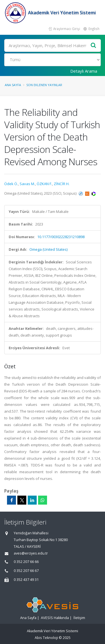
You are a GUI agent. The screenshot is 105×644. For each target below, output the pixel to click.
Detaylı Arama (84, 71)
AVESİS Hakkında (55, 618)
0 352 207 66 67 (26, 571)
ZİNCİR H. (62, 184)
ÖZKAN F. (44, 184)
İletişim (79, 618)
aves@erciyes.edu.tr (31, 553)
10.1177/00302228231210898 (61, 237)
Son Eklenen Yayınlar (44, 85)
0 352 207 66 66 (26, 562)
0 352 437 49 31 (26, 580)
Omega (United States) (48, 249)
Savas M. (27, 184)
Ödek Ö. (11, 184)
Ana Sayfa (13, 85)
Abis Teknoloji (46, 638)
